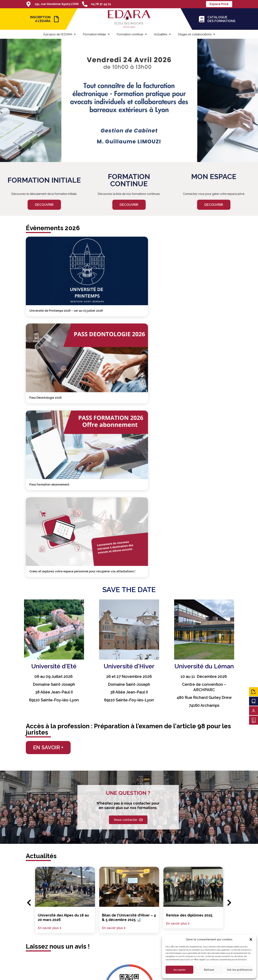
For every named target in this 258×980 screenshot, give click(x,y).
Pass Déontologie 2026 (117, 278)
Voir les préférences (240, 970)
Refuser (209, 970)
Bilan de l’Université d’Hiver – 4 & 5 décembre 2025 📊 (129, 690)
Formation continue (132, 34)
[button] (251, 939)
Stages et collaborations (196, 34)
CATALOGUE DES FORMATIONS (221, 19)
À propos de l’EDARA (59, 34)
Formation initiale (96, 34)
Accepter (180, 970)
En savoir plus (48, 701)
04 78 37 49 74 (101, 4)
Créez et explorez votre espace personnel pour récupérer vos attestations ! (51, 340)
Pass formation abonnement (192, 278)
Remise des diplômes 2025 (189, 688)
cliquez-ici (146, 794)
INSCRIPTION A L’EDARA (40, 19)
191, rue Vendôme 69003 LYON (57, 4)
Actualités (162, 34)
